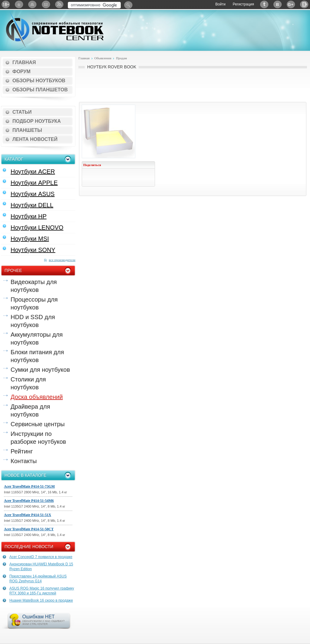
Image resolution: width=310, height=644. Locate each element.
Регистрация (243, 4)
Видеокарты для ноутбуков (34, 286)
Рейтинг (22, 451)
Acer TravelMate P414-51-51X (28, 515)
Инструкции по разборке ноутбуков (38, 438)
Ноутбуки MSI (30, 239)
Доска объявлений (37, 397)
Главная (24, 62)
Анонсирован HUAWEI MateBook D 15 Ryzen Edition (41, 567)
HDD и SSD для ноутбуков (33, 321)
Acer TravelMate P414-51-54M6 (29, 501)
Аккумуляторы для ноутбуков (37, 338)
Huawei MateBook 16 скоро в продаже (41, 600)
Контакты (24, 461)
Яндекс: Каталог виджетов (304, 4)
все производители (62, 260)
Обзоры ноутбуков (39, 81)
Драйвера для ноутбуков (30, 410)
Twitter (264, 4)
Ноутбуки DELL (32, 205)
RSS (59, 4)
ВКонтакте (278, 4)
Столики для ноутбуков (28, 383)
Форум (21, 72)
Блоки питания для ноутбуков (37, 356)
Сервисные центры (38, 424)
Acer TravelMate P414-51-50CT (29, 529)
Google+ (291, 4)
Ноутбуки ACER (33, 172)
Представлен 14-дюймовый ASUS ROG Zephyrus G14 (38, 579)
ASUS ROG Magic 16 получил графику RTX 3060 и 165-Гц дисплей (42, 591)
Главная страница (19, 4)
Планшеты (27, 130)
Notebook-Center (55, 30)
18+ (6, 4)
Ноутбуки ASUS (33, 194)
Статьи (22, 112)
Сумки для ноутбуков (40, 370)
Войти (220, 4)
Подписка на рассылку (46, 4)
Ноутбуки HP (29, 216)
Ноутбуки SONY (33, 250)
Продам (121, 58)
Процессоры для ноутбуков (34, 303)
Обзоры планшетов (40, 90)
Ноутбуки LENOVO (37, 227)
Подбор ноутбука (37, 121)
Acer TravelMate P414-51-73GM (29, 486)
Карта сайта (32, 4)
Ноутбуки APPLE (34, 183)
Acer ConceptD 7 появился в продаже (41, 557)
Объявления (103, 58)
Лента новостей (35, 139)
